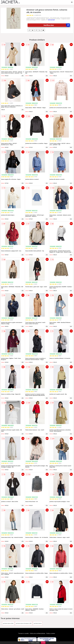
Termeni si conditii (23, 633)
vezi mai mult (51, 20)
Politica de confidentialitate (37, 633)
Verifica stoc (57, 25)
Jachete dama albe (8, 623)
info (23, 76)
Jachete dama (38, 623)
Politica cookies (51, 633)
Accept (43, 643)
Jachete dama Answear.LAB (24, 623)
